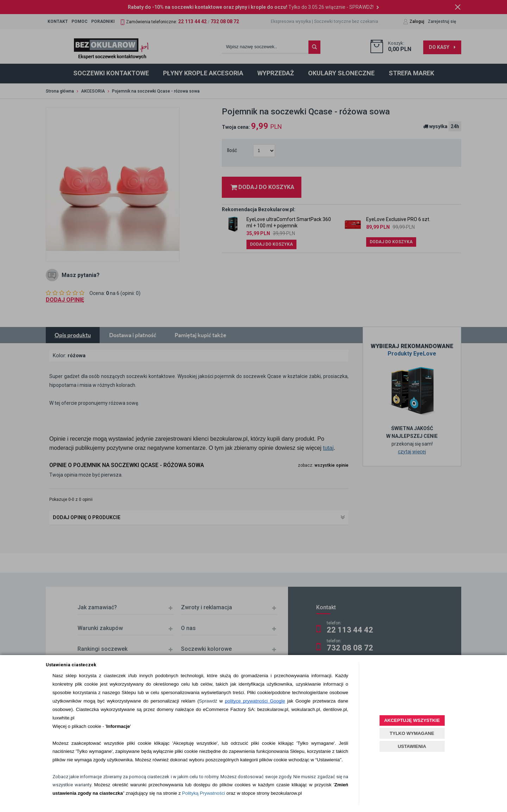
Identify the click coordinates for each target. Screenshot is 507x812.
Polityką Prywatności (204, 793)
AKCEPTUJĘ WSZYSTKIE (412, 720)
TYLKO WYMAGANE (412, 733)
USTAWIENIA (412, 746)
